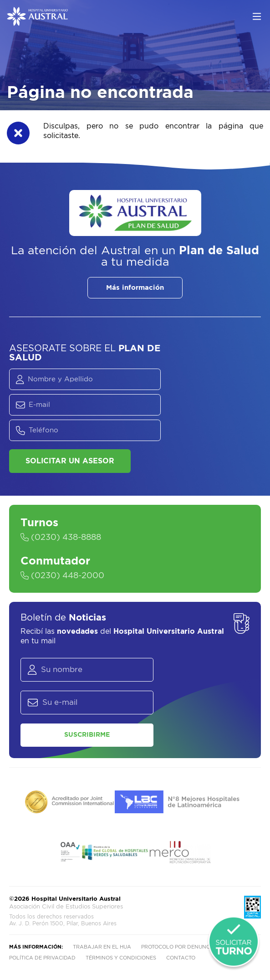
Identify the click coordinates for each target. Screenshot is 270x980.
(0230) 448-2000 (62, 576)
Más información (135, 288)
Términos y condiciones (121, 958)
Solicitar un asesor (70, 461)
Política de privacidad (42, 958)
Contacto (181, 958)
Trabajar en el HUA (102, 947)
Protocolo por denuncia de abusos (194, 947)
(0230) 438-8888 (61, 538)
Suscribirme (87, 735)
